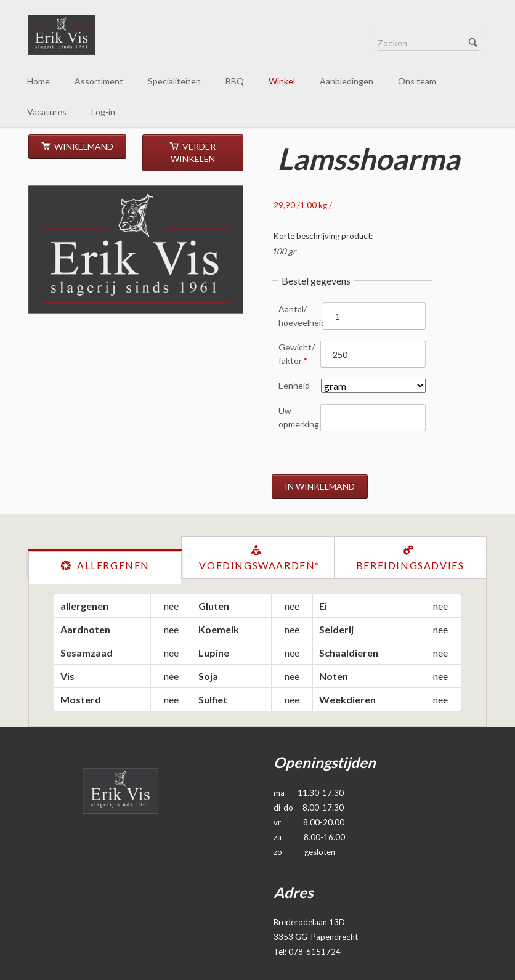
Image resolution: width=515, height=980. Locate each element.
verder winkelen (193, 152)
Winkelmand (83, 146)
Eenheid (294, 385)
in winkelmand (320, 486)
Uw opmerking (299, 417)
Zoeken (473, 43)
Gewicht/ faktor (297, 353)
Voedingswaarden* (260, 565)
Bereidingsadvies (410, 565)
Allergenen (112, 565)
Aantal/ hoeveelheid (301, 315)
